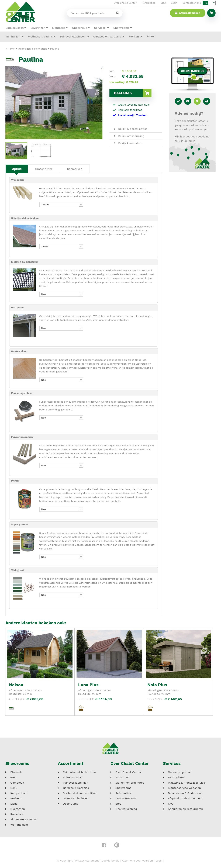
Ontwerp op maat (180, 772)
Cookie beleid (110, 861)
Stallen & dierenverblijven (80, 793)
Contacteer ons (192, 3)
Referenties (149, 3)
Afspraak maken (188, 13)
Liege (14, 804)
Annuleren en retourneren (185, 809)
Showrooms (121, 28)
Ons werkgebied (126, 809)
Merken (134, 37)
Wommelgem (19, 825)
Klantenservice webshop (184, 788)
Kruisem (16, 799)
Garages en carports (108, 37)
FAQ (171, 804)
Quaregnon (18, 809)
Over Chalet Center (125, 3)
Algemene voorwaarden (138, 861)
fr (214, 3)
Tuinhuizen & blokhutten (79, 772)
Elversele (16, 772)
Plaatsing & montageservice (187, 783)
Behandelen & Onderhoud (185, 793)
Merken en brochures (130, 783)
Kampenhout (19, 793)
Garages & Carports (76, 788)
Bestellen (133, 93)
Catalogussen (15, 28)
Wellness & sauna (40, 37)
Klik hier (180, 137)
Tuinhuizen (13, 37)
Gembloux (17, 783)
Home (11, 49)
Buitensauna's (72, 778)
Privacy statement (86, 861)
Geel (13, 778)
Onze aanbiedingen (76, 799)
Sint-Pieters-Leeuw (23, 820)
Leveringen (38, 28)
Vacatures (122, 778)
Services (100, 28)
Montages (59, 28)
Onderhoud (80, 28)
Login (174, 3)
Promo (151, 36)
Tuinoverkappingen (73, 37)
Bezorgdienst (177, 778)
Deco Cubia (71, 804)
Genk (14, 788)
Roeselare (17, 814)
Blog (163, 3)
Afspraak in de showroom (185, 799)
